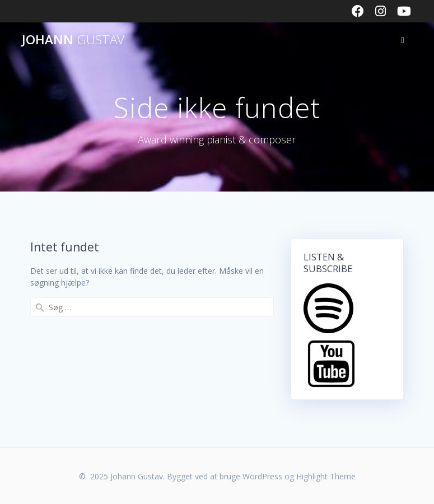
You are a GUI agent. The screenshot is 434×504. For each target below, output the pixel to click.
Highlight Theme (326, 476)
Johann (73, 40)
